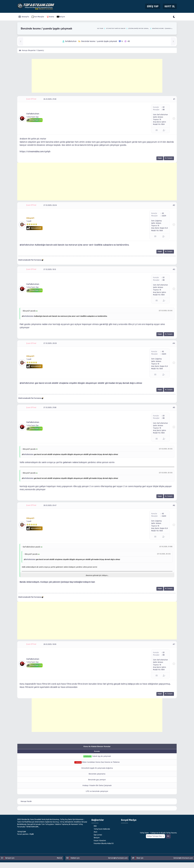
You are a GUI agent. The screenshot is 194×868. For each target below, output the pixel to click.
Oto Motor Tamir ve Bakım (116, 28)
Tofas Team (99, 28)
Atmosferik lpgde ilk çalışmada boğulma (97, 768)
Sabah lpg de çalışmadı (102, 756)
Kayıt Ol (170, 6)
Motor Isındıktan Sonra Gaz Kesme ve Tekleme (101, 762)
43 (163, 213)
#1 (174, 99)
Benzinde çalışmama (97, 774)
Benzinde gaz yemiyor (97, 780)
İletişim (61, 17)
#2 (174, 205)
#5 (174, 408)
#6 (174, 505)
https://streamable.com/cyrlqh (35, 152)
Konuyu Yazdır (26, 801)
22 (164, 107)
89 (164, 110)
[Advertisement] (97, 76)
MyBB (32, 834)
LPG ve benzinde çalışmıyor (97, 791)
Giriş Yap (153, 6)
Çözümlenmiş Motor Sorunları (139, 28)
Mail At (60, 858)
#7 (174, 644)
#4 (174, 343)
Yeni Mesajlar (38, 17)
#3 (174, 269)
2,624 (164, 216)
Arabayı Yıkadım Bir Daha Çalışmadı (97, 785)
